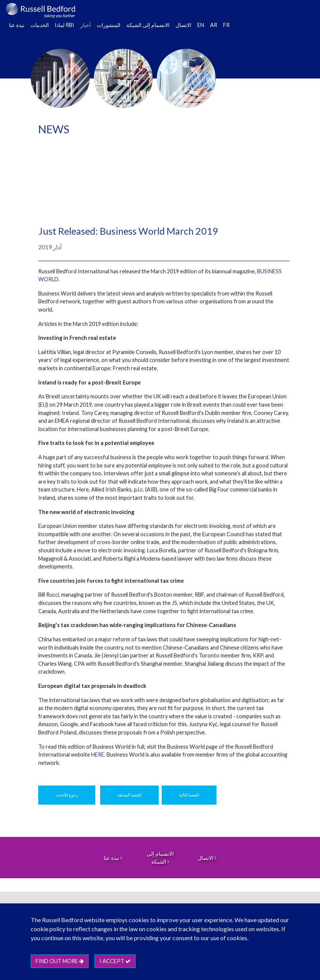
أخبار (86, 25)
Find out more (60, 961)
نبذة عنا (17, 25)
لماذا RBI (65, 25)
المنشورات (109, 25)
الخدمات (40, 25)
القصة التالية (189, 795)
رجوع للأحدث (67, 795)
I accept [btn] (115, 961)
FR (226, 25)
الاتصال (183, 25)
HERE (98, 755)
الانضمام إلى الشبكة (148, 25)
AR (214, 25)
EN (201, 25)
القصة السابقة (129, 795)
